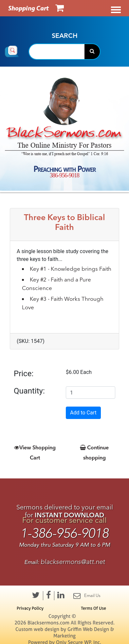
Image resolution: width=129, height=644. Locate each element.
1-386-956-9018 (64, 533)
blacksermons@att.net (73, 562)
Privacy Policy (30, 608)
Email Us (87, 596)
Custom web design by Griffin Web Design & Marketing (65, 632)
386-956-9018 (64, 175)
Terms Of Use (93, 608)
